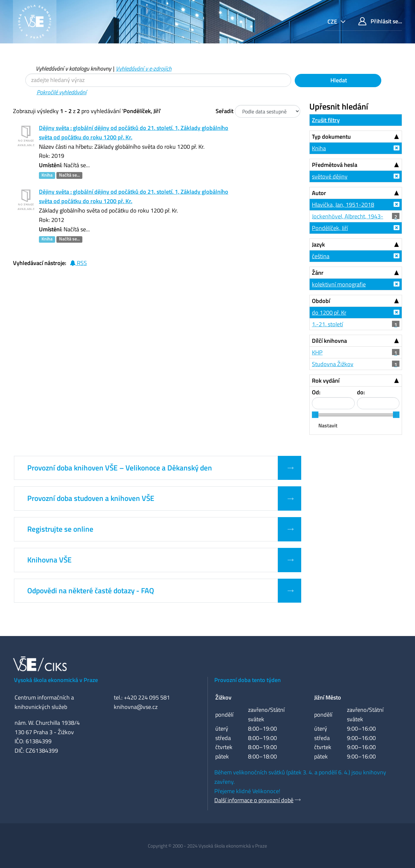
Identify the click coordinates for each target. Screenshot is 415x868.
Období (321, 301)
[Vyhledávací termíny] (158, 80)
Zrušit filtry (326, 120)
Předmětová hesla (335, 165)
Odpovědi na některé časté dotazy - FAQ (91, 591)
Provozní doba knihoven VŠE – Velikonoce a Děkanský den (120, 468)
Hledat (338, 80)
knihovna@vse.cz (136, 707)
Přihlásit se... (380, 21)
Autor (319, 193)
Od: (316, 392)
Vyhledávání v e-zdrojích (144, 69)
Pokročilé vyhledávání (62, 92)
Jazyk (318, 244)
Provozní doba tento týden (248, 680)
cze (333, 22)
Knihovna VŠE (49, 560)
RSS (78, 263)
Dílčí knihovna (329, 341)
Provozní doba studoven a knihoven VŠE (91, 498)
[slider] (315, 415)
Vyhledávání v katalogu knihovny (73, 69)
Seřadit (225, 111)
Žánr (318, 273)
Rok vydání (326, 381)
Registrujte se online (60, 529)
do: (361, 392)
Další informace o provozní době (254, 800)
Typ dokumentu (331, 137)
